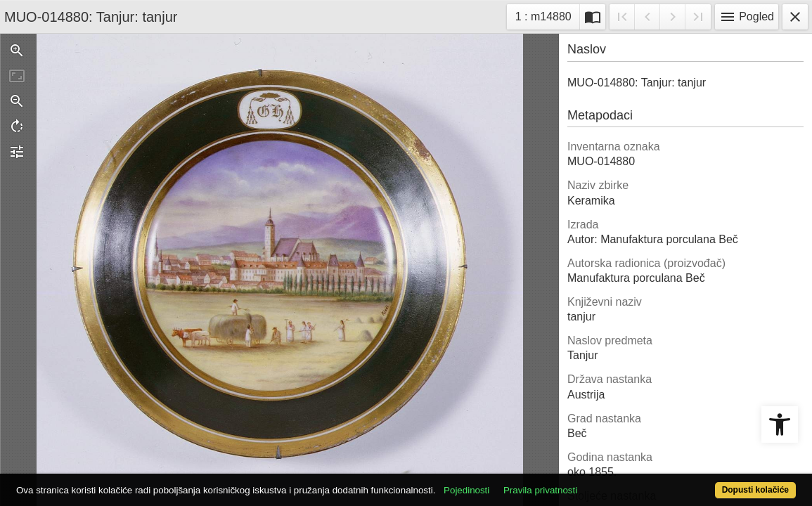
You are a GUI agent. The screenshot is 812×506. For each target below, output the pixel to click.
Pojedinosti (507, 482)
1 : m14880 (547, 15)
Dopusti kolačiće (711, 482)
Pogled (747, 17)
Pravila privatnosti (581, 482)
